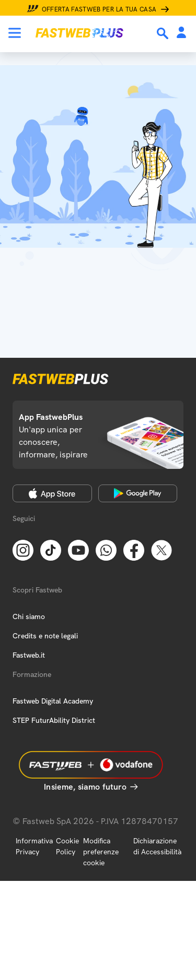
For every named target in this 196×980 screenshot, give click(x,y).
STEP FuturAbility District (54, 720)
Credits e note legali (45, 636)
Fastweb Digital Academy (53, 701)
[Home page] (79, 33)
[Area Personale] (181, 33)
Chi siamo (29, 616)
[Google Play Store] (138, 493)
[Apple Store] (52, 493)
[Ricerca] (164, 33)
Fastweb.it (29, 655)
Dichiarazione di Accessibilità (157, 846)
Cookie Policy (67, 846)
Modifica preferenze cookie (101, 852)
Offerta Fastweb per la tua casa (99, 9)
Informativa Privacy (34, 846)
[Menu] (15, 33)
